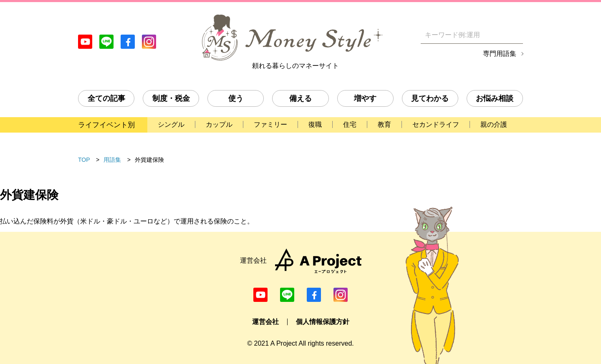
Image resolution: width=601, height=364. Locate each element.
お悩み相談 (495, 98)
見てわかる (430, 98)
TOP (84, 160)
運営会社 (265, 322)
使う (236, 98)
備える (300, 98)
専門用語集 (500, 54)
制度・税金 (171, 98)
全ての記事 (106, 98)
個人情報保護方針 (323, 322)
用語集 (112, 160)
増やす (365, 98)
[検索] (518, 35)
